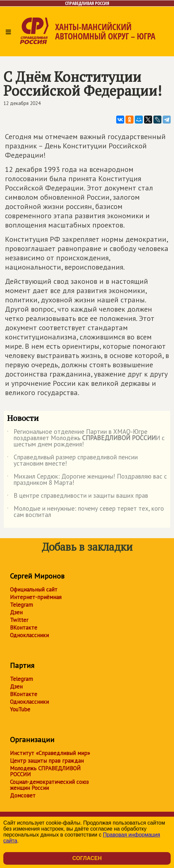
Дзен (16, 612)
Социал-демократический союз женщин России (49, 785)
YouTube (20, 709)
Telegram (21, 605)
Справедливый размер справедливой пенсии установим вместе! (72, 461)
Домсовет (23, 795)
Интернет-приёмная (36, 597)
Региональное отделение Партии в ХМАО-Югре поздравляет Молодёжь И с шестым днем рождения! (86, 438)
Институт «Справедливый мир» (50, 753)
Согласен (87, 858)
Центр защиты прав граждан (47, 761)
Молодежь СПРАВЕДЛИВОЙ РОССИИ (45, 771)
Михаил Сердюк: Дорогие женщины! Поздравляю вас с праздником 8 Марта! (87, 480)
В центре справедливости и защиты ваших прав (78, 497)
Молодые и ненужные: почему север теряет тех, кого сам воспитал (86, 512)
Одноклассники (29, 635)
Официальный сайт (34, 589)
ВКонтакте (24, 628)
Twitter (19, 620)
